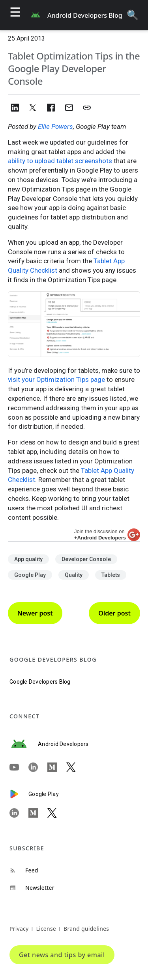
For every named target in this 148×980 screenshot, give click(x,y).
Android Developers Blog (85, 15)
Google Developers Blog (40, 682)
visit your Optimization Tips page (56, 379)
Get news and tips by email (62, 955)
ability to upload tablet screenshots (60, 161)
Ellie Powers (55, 126)
